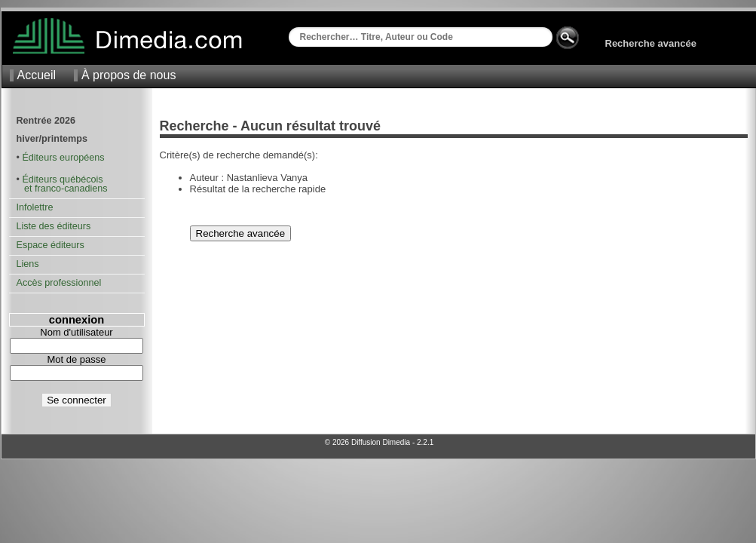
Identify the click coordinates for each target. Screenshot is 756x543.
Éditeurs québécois (62, 179)
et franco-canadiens (62, 189)
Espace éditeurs (51, 245)
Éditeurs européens (63, 158)
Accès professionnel (59, 283)
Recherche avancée (651, 43)
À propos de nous (129, 75)
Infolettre (35, 207)
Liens (28, 264)
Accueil (37, 75)
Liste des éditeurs (54, 226)
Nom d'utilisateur (76, 332)
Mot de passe (76, 359)
